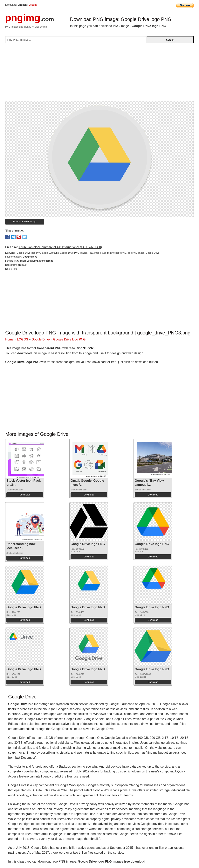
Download (25, 495)
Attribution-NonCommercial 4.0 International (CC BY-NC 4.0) (60, 247)
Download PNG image (25, 222)
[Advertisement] (99, 74)
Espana (33, 5)
